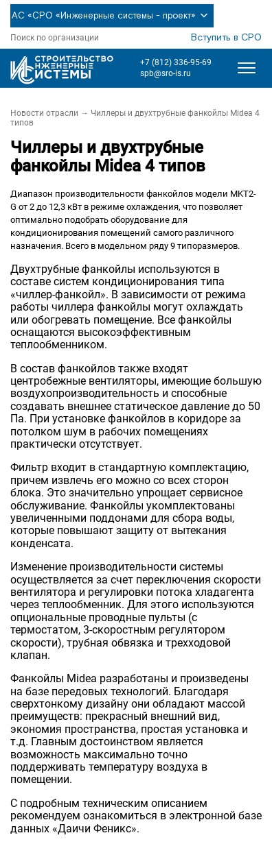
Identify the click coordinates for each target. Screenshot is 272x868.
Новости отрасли (44, 113)
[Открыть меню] (247, 68)
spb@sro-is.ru (166, 73)
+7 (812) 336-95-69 (176, 62)
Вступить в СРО (226, 38)
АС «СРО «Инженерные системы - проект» (112, 16)
